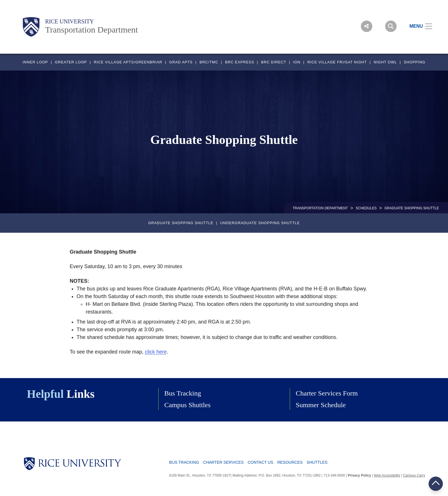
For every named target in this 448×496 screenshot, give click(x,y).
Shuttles (317, 462)
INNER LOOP (35, 62)
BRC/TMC (209, 62)
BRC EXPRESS (240, 62)
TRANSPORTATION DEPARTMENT (320, 208)
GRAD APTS (181, 62)
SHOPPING (415, 62)
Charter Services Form (327, 393)
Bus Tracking (183, 393)
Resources (290, 462)
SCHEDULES (366, 208)
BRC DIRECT (274, 62)
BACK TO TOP (436, 484)
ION (297, 62)
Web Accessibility (387, 475)
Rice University (70, 21)
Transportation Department (92, 30)
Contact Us (261, 462)
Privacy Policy (359, 475)
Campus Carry (414, 475)
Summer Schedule (321, 405)
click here (156, 352)
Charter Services (223, 462)
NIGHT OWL (385, 62)
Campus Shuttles (187, 405)
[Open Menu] (417, 26)
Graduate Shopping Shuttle (181, 223)
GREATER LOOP (71, 62)
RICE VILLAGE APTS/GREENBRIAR (128, 62)
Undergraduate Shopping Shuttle (260, 223)
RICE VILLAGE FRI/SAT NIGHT (337, 62)
